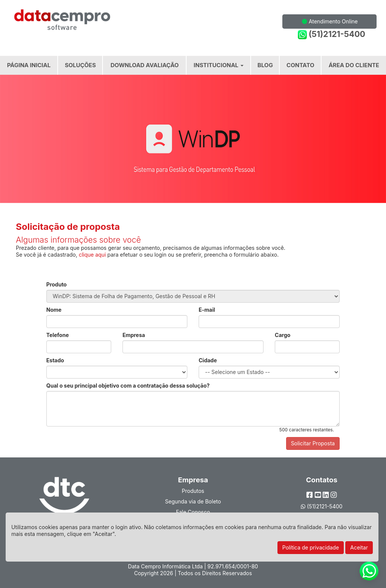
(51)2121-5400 (332, 34)
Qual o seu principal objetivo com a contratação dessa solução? (128, 386)
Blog (265, 65)
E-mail (207, 310)
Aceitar (359, 547)
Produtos (193, 491)
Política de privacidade (311, 547)
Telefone (58, 335)
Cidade (208, 360)
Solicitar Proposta (313, 443)
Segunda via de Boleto (193, 501)
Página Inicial (29, 65)
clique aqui (92, 255)
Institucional (219, 65)
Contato (300, 65)
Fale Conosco (193, 512)
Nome (54, 310)
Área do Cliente (354, 65)
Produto (57, 284)
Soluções (80, 65)
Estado (55, 360)
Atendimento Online (330, 21)
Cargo (283, 335)
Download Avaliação (145, 65)
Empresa (134, 335)
